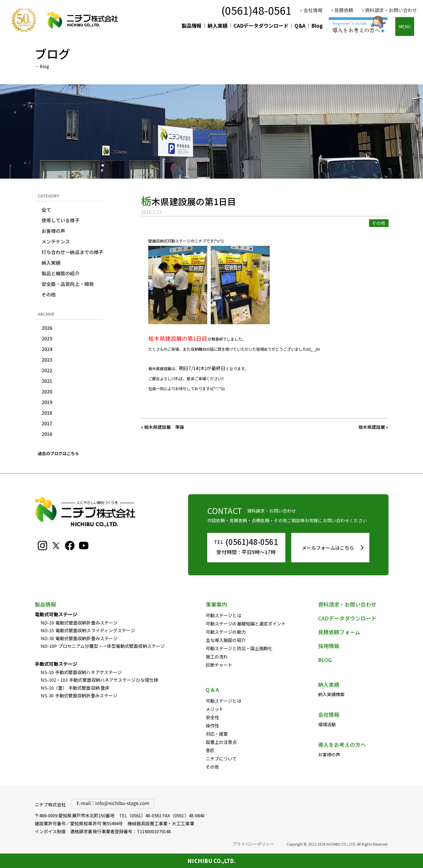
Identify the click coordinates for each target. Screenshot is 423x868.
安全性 (212, 717)
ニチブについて (221, 759)
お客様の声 (53, 231)
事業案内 (216, 604)
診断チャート (219, 665)
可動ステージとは (224, 615)
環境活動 (327, 724)
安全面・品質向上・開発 (68, 284)
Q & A (212, 689)
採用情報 (329, 646)
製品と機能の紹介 (61, 273)
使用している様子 (61, 220)
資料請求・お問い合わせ (391, 10)
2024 (47, 349)
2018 (47, 413)
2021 (47, 381)
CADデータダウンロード (261, 25)
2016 (47, 434)
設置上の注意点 (221, 742)
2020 (47, 391)
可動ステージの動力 (226, 632)
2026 (47, 328)
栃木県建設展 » (373, 427)
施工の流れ (217, 657)
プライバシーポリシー (253, 844)
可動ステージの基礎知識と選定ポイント (246, 624)
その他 (49, 294)
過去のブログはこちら (59, 453)
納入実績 (218, 25)
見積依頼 (344, 10)
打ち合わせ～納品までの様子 (72, 252)
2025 (47, 338)
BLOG (325, 660)
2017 (47, 423)
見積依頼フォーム (339, 632)
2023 (47, 360)
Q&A (300, 25)
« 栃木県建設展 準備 (163, 427)
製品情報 (192, 25)
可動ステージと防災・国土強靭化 (239, 648)
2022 (47, 370)
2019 (47, 402)
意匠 (210, 750)
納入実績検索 (331, 694)
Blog (317, 25)
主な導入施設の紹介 (226, 640)
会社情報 (313, 10)
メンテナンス (56, 241)
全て (46, 210)
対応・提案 (217, 734)
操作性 (212, 725)
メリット (215, 709)
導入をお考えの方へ (342, 745)
